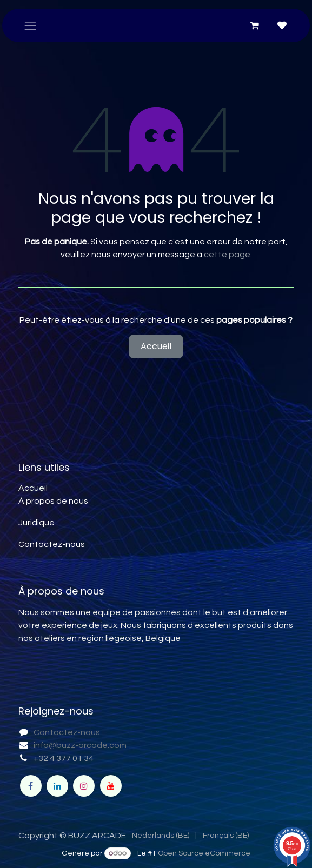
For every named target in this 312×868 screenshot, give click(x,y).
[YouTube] (111, 786)
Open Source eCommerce (204, 853)
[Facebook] (31, 786)
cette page (227, 255)
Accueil (156, 346)
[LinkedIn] (57, 786)
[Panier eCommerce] (255, 25)
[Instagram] (84, 786)
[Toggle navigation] (30, 25)
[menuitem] (161, 836)
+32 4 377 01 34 (64, 758)
